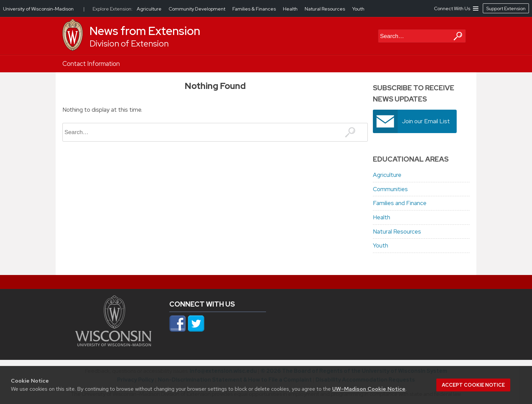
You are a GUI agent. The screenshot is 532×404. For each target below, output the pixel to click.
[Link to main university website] (113, 344)
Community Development (197, 9)
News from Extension (145, 31)
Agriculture (387, 175)
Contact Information (91, 64)
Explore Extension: (113, 9)
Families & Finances (255, 9)
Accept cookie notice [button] (473, 385)
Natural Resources (397, 232)
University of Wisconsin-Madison (38, 9)
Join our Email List (426, 121)
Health (382, 217)
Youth (381, 245)
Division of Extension (129, 44)
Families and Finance (400, 203)
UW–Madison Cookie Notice (369, 389)
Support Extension (506, 8)
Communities (390, 189)
